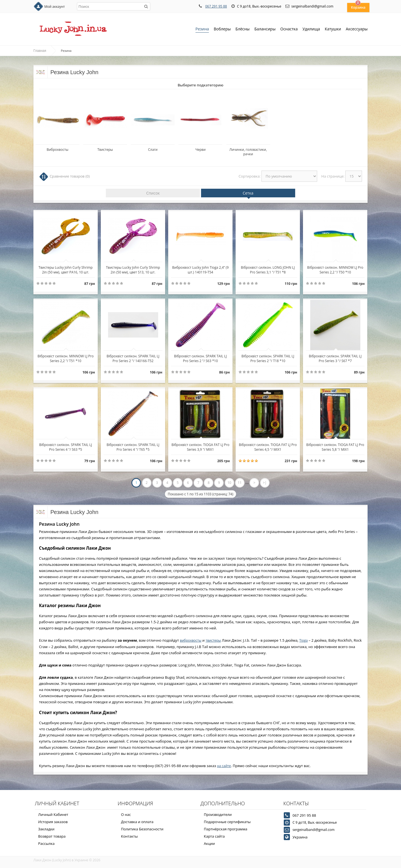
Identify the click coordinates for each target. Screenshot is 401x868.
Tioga (304, 640)
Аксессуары (357, 29)
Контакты (129, 836)
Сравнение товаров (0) (70, 176)
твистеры (213, 640)
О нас (126, 814)
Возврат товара (52, 836)
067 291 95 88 (216, 6)
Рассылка (46, 843)
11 (240, 483)
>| (265, 483)
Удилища (311, 29)
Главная (40, 51)
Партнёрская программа (226, 829)
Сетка (248, 193)
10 (229, 483)
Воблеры (222, 29)
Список (153, 193)
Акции (209, 843)
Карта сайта (214, 836)
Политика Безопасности (142, 829)
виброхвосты (191, 640)
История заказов (53, 822)
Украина (300, 837)
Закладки (46, 829)
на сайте (224, 766)
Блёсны (243, 29)
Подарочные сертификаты (227, 822)
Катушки (333, 29)
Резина (202, 29)
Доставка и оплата (137, 822)
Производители (218, 814)
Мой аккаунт (55, 7)
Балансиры (265, 29)
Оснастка (289, 29)
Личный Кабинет (53, 814)
